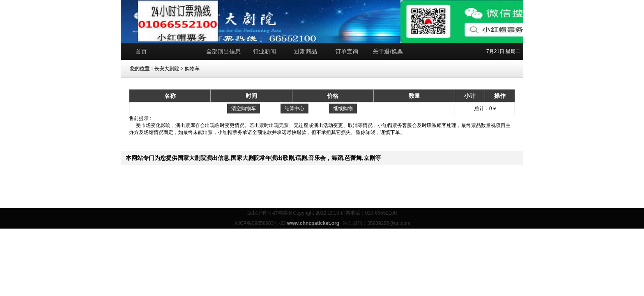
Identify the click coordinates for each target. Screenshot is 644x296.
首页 (141, 51)
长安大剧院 (167, 69)
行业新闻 (264, 51)
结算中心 (294, 109)
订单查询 (347, 51)
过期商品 (306, 51)
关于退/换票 (388, 51)
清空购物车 (244, 109)
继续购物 (343, 109)
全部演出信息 (223, 51)
